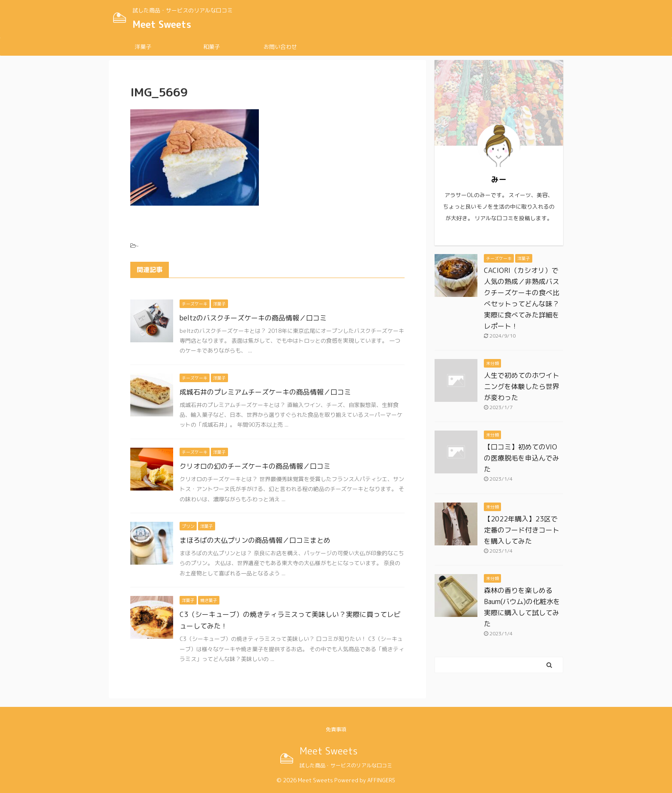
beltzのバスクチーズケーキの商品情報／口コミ (253, 318)
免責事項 (336, 729)
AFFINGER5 (381, 780)
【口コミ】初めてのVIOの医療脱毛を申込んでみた (522, 458)
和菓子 (211, 47)
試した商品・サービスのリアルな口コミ (346, 765)
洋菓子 (143, 47)
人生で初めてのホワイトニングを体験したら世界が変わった (522, 386)
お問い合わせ (280, 47)
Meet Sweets (162, 24)
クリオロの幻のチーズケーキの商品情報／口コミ (255, 466)
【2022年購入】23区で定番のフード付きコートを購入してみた (522, 530)
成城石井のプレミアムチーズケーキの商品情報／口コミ (265, 392)
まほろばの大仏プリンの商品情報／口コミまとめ (255, 540)
